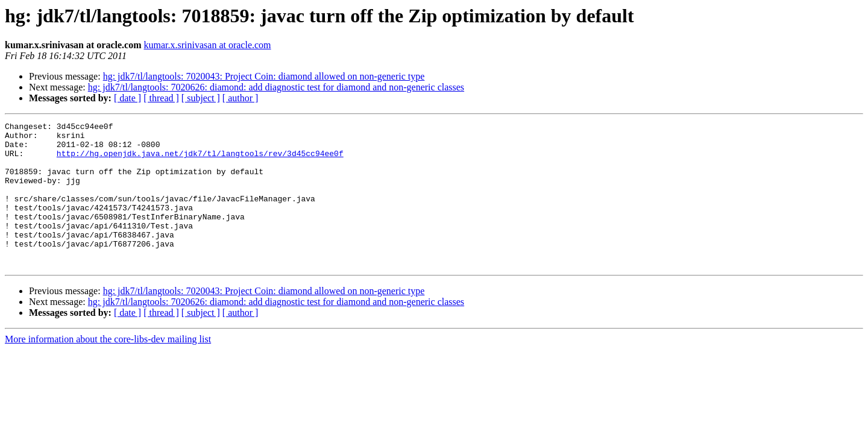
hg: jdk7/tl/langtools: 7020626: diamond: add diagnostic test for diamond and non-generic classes (276, 87)
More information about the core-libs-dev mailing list (108, 368)
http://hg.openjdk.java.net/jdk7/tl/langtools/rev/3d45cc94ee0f (200, 160)
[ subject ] (201, 98)
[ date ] (127, 98)
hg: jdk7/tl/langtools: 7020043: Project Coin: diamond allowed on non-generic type (264, 76)
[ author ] (241, 98)
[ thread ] (161, 98)
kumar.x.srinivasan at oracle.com (208, 45)
